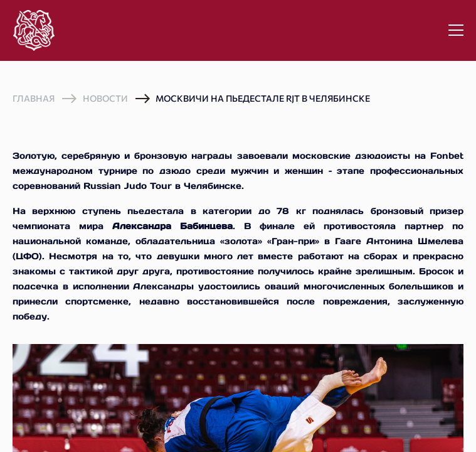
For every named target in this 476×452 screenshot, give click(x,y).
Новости (105, 98)
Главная (34, 99)
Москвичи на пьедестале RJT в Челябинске (263, 98)
